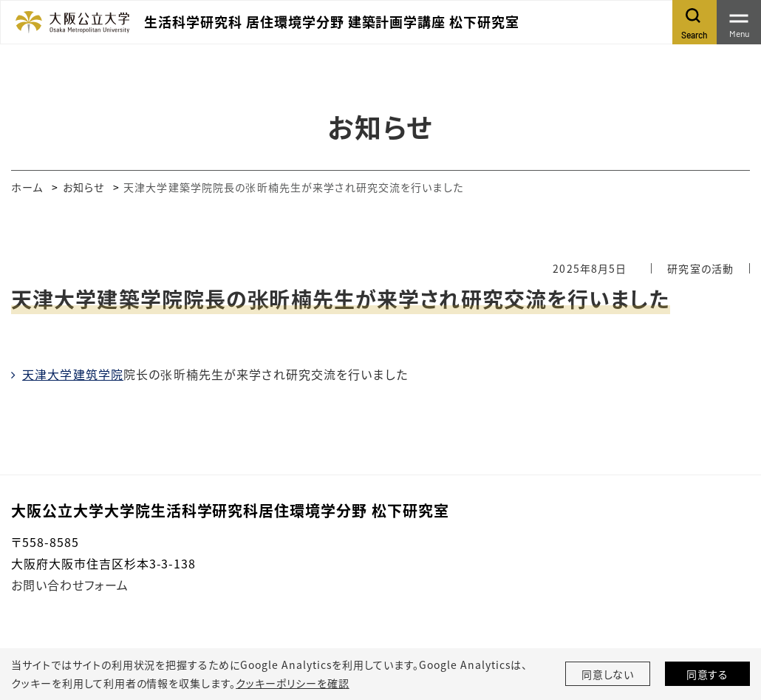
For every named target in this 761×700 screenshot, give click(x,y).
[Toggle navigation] (739, 22)
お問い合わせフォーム (70, 585)
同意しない (608, 674)
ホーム (27, 187)
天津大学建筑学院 (73, 374)
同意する (708, 674)
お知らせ (83, 187)
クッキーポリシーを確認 (293, 683)
